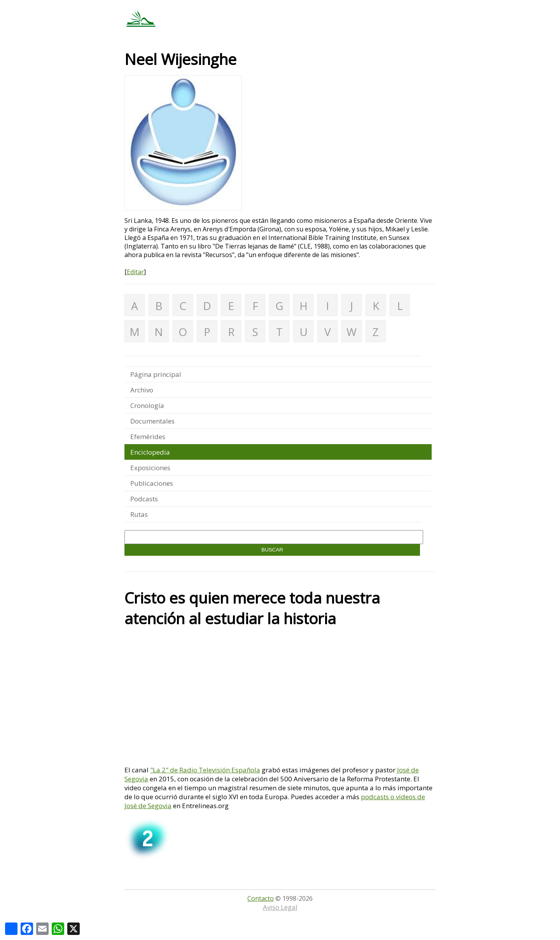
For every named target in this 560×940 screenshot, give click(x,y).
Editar (135, 272)
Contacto (261, 898)
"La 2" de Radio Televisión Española (205, 770)
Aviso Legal (280, 907)
